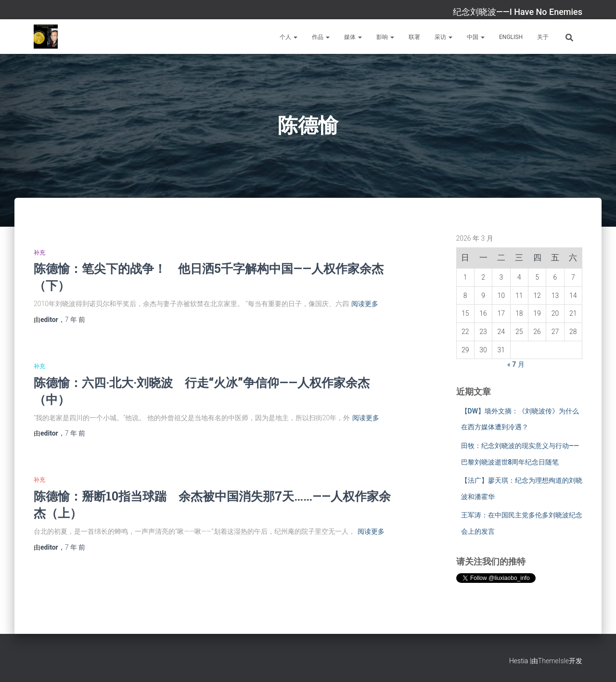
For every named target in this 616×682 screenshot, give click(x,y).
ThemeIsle (553, 661)
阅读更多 (365, 304)
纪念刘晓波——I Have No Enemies (518, 12)
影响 (385, 37)
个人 (289, 37)
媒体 (353, 37)
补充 (39, 253)
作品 (321, 37)
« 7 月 (516, 364)
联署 (414, 37)
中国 (476, 37)
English (511, 37)
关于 (543, 37)
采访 (443, 37)
